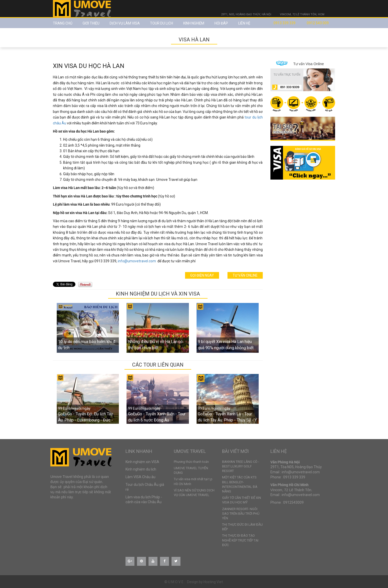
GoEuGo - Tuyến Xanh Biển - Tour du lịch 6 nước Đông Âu (157, 417)
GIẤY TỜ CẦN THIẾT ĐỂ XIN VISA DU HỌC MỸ (242, 500)
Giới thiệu (91, 23)
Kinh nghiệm (194, 23)
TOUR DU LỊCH (162, 23)
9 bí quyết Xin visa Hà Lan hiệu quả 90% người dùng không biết (226, 345)
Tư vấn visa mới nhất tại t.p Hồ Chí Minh (193, 481)
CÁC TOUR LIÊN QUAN (158, 365)
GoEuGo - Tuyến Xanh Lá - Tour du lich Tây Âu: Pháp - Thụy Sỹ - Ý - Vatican (227, 420)
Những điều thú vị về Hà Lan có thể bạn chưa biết (155, 345)
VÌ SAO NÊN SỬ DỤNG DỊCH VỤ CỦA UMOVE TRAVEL (194, 493)
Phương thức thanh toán (191, 462)
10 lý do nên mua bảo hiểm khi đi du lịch (87, 345)
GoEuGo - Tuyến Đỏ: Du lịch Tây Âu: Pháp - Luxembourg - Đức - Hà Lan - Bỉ (85, 420)
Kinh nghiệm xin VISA (142, 462)
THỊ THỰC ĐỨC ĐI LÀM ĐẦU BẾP (242, 527)
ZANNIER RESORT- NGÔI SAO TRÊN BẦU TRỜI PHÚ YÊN (241, 514)
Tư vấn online (245, 275)
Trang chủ (63, 23)
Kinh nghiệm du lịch (141, 469)
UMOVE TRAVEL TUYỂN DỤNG (191, 470)
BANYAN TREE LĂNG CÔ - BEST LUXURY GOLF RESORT (241, 466)
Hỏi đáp (221, 23)
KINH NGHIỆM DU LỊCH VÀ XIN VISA (158, 294)
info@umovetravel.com (137, 261)
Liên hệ (244, 23)
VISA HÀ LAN (194, 40)
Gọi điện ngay (202, 275)
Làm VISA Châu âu (140, 477)
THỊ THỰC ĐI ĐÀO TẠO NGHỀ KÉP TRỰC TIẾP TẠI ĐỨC (240, 540)
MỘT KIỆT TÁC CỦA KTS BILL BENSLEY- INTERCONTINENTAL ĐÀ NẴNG (240, 484)
